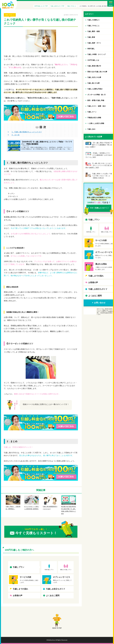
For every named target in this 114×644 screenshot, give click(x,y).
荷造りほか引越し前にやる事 (97, 72)
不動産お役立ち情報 (94, 118)
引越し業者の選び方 (94, 66)
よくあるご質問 (53, 596)
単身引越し (91, 49)
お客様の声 (18, 596)
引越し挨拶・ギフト (94, 43)
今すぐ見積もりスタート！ (100, 208)
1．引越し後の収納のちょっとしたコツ (27, 132)
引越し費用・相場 (93, 31)
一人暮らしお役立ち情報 (96, 123)
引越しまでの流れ (20, 589)
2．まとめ (16, 135)
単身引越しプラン (49, 570)
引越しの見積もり (93, 20)
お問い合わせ (100, 303)
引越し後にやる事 (93, 83)
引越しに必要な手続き (95, 89)
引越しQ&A (91, 129)
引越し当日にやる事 (94, 77)
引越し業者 (91, 37)
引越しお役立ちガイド (56, 589)
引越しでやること (10, 15)
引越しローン (92, 112)
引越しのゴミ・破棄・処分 (97, 106)
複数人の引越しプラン (66, 570)
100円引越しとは (93, 60)
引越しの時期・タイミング (97, 54)
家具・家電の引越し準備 (96, 100)
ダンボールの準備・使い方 (97, 95)
